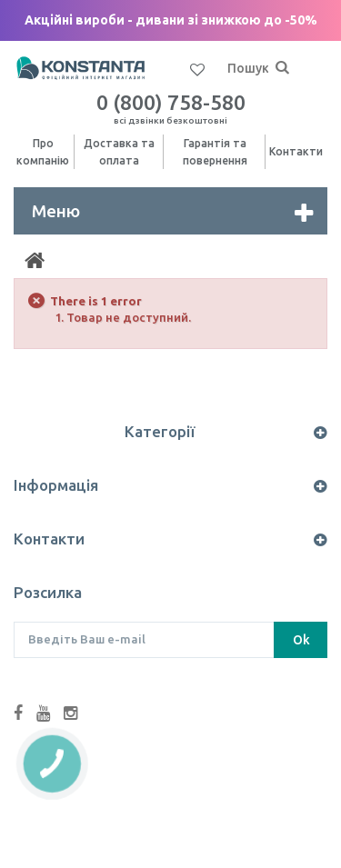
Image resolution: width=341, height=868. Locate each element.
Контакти (296, 151)
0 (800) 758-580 (171, 108)
